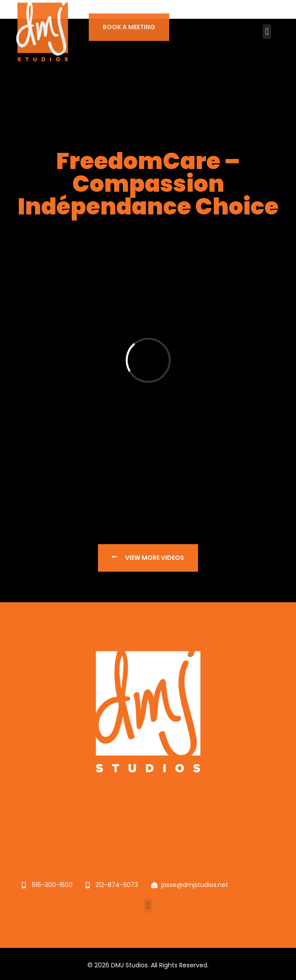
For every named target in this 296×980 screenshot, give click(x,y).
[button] (267, 25)
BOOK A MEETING (129, 21)
